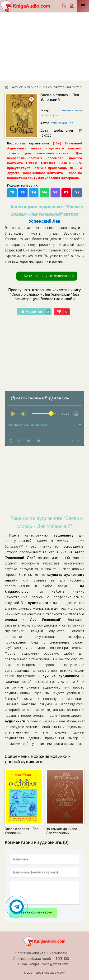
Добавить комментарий (33, 912)
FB (23, 192)
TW (34, 192)
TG (12, 192)
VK (77, 192)
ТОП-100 (62, 959)
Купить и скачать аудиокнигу (49, 276)
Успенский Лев (62, 123)
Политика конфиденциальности (41, 953)
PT (66, 192)
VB (55, 192)
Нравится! (35, 312)
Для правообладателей (32, 959)
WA (45, 192)
